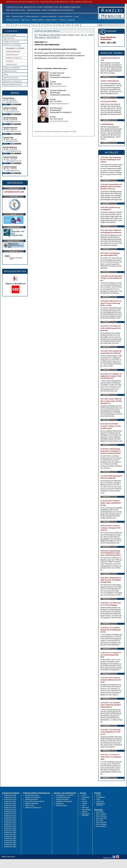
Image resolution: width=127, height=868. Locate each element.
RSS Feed (85, 808)
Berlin (8, 25)
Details (13, 104)
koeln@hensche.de (12, 141)
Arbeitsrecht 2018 (10, 812)
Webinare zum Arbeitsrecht (12, 81)
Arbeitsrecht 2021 (10, 806)
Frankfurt (16, 25)
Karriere (85, 801)
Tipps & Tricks (25, 20)
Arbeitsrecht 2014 (10, 820)
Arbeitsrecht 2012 (10, 824)
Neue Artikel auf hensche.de (35, 801)
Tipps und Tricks (9, 38)
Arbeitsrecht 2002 (10, 845)
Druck (84, 799)
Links (84, 806)
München (50, 25)
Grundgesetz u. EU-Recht (15, 48)
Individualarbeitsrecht (13, 52)
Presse (77, 17)
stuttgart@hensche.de (13, 171)
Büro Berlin (100, 812)
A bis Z (84, 795)
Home (8, 17)
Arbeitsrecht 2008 (10, 832)
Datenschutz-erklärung (101, 804)
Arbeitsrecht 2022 (10, 803)
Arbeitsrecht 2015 (10, 818)
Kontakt (84, 803)
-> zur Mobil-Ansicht (11, 31)
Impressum (100, 801)
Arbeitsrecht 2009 (10, 830)
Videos (6, 74)
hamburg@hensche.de (13, 122)
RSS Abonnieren (9, 857)
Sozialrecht (10, 61)
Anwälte (76, 25)
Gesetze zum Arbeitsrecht (49, 17)
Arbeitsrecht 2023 (10, 801)
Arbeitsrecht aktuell (18, 17)
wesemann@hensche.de (59, 121)
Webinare (62, 20)
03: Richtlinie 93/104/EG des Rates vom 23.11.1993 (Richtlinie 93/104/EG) (64, 36)
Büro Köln (100, 820)
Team (98, 799)
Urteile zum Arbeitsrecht (65, 17)
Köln (42, 25)
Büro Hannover (102, 818)
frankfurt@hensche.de (13, 112)
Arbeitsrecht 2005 (10, 839)
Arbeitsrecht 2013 (10, 822)
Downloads (86, 797)
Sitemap (85, 812)
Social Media (86, 810)
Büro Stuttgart (101, 826)
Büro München (101, 822)
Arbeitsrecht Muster (38, 20)
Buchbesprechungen (32, 795)
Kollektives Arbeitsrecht (14, 58)
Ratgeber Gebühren (51, 20)
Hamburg (25, 25)
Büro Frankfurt (101, 814)
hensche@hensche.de (58, 86)
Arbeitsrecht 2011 (10, 826)
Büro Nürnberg (101, 824)
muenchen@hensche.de (14, 151)
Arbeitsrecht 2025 (10, 797)
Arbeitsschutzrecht (12, 55)
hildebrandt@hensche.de (59, 104)
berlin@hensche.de (12, 102)
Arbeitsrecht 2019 (10, 810)
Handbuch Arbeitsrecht (32, 17)
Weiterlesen (106, 77)
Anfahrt (6, 104)
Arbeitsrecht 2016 (10, 816)
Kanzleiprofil (71, 20)
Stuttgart (68, 25)
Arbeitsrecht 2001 (10, 847)
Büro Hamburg (101, 816)
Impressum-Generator (13, 20)
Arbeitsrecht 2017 (10, 814)
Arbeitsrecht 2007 (10, 834)
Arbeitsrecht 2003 (10, 843)
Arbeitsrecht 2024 (10, 799)
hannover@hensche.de (13, 131)
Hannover (35, 25)
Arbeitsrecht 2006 (10, 836)
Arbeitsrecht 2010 (10, 828)
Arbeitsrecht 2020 (10, 808)
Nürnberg (59, 25)
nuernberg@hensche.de (14, 161)
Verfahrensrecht (11, 64)
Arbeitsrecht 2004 (10, 841)
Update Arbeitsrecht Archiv (12, 84)
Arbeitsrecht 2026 (10, 795)
